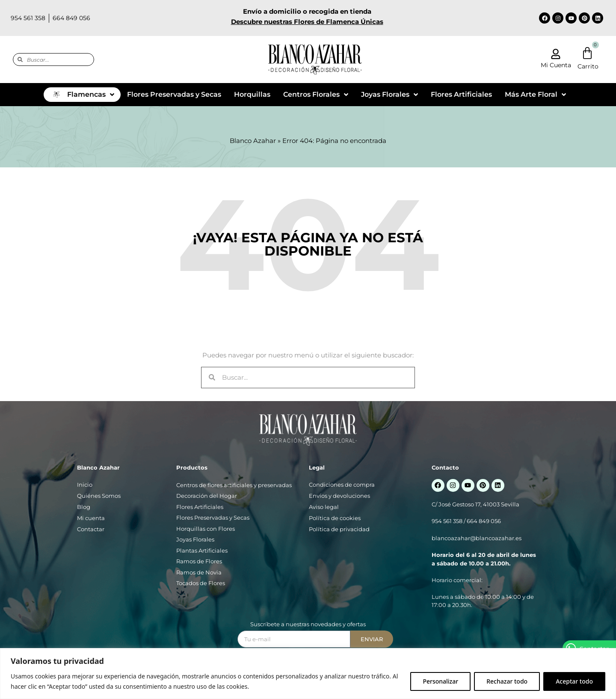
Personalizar (440, 681)
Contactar (91, 529)
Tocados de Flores (201, 583)
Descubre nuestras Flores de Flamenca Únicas (307, 22)
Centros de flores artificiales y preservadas (234, 485)
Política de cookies (335, 518)
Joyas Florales (195, 539)
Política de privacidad (339, 529)
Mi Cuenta (556, 65)
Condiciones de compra (342, 485)
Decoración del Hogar (207, 496)
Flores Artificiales (200, 507)
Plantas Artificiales (202, 550)
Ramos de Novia (199, 572)
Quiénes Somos (99, 496)
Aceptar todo (574, 681)
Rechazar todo (507, 681)
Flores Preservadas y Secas (213, 518)
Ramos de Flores (199, 561)
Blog (84, 507)
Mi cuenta (91, 518)
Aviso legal (324, 507)
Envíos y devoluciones (339, 496)
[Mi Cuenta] (556, 54)
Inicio (85, 485)
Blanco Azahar (253, 141)
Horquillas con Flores (206, 529)
